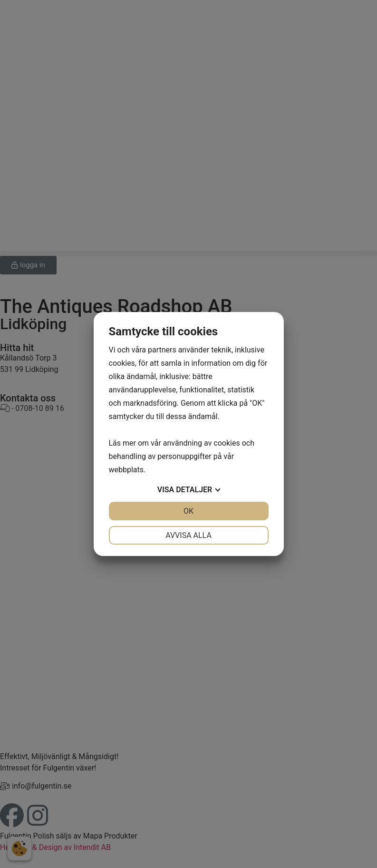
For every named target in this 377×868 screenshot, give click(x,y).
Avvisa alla (188, 535)
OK (188, 511)
